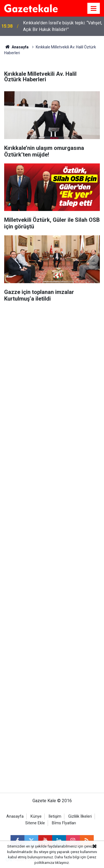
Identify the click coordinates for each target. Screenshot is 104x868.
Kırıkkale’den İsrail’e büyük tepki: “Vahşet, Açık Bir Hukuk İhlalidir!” (63, 26)
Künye (36, 816)
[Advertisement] (52, 359)
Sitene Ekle (35, 823)
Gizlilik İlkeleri (80, 816)
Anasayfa (16, 47)
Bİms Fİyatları (64, 823)
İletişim (55, 816)
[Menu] (94, 9)
